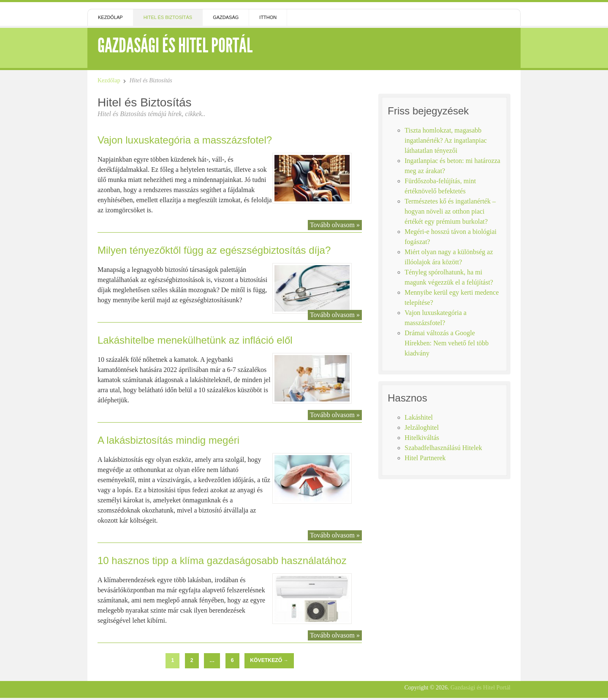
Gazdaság (226, 17)
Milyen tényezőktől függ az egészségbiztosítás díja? (214, 250)
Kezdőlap (110, 17)
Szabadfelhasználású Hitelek (443, 448)
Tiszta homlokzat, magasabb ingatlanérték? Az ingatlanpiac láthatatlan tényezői (446, 140)
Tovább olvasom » (335, 225)
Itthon (268, 17)
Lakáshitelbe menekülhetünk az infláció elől (195, 340)
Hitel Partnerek (425, 458)
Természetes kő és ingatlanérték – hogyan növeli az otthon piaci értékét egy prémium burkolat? (450, 211)
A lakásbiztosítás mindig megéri (168, 440)
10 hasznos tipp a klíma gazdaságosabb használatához (222, 560)
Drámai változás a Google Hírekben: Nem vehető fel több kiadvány (446, 343)
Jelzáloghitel (422, 427)
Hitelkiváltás (422, 438)
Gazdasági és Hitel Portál (175, 45)
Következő (269, 660)
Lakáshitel (419, 417)
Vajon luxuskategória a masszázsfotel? (185, 140)
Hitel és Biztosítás (168, 17)
